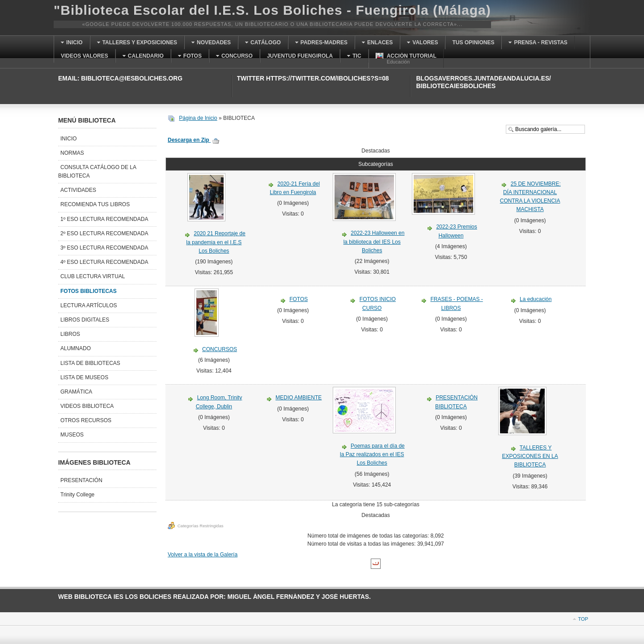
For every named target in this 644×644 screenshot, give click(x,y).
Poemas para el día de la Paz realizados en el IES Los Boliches (372, 454)
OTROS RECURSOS (86, 420)
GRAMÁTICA (76, 392)
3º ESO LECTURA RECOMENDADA (104, 248)
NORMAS (72, 153)
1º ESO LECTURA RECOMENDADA (104, 219)
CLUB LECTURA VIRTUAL (93, 276)
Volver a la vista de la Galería (203, 555)
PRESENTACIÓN (81, 480)
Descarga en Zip (193, 140)
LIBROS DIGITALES (85, 320)
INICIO (69, 139)
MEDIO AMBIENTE (299, 398)
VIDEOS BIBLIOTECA (87, 406)
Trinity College (77, 495)
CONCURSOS (220, 349)
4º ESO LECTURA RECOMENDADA (104, 262)
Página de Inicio (198, 118)
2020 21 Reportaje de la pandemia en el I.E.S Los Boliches (216, 242)
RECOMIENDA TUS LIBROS (95, 204)
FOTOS (299, 299)
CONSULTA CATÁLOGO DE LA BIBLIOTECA (97, 172)
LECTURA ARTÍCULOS (89, 305)
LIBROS (70, 334)
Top (583, 619)
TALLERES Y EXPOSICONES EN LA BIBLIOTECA (530, 456)
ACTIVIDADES (78, 190)
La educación (536, 299)
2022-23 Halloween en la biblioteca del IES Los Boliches (374, 241)
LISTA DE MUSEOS (84, 377)
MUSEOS (72, 435)
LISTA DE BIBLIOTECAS (90, 363)
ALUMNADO (76, 348)
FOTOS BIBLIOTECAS (89, 291)
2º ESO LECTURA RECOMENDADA (104, 233)
